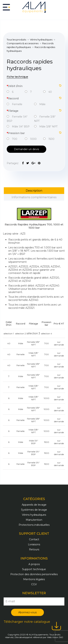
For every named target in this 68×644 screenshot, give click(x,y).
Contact (34, 539)
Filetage (34, 111)
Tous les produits (16, 40)
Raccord (34, 98)
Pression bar (34, 133)
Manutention (34, 520)
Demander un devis (26, 149)
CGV (34, 584)
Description (34, 191)
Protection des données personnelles (34, 574)
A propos (34, 564)
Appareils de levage (34, 505)
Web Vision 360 (55, 637)
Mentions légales (34, 579)
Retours (34, 549)
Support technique (34, 569)
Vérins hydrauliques (41, 40)
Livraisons (34, 544)
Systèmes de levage (34, 510)
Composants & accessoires (23, 43)
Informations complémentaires (34, 197)
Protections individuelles (34, 525)
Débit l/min (34, 86)
